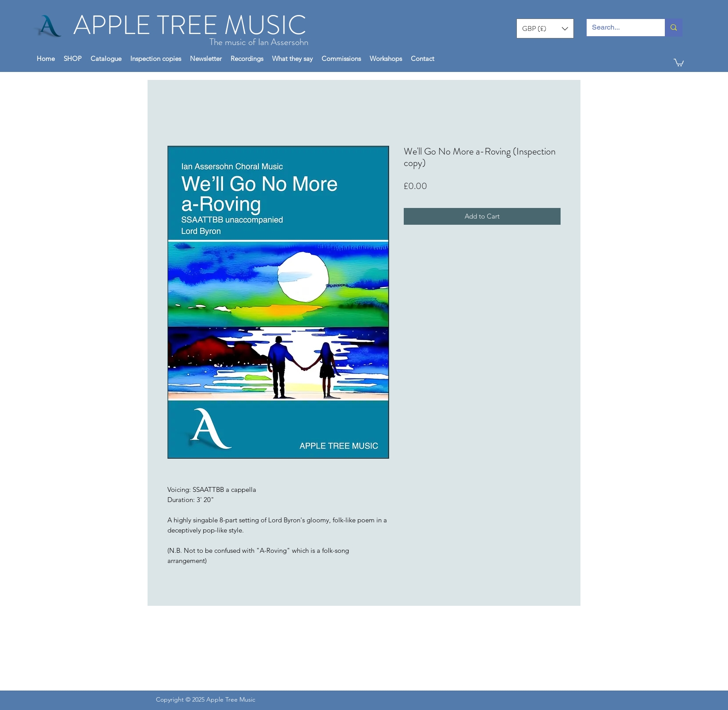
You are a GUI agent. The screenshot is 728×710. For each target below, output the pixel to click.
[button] (545, 28)
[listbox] (545, 28)
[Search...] (619, 28)
